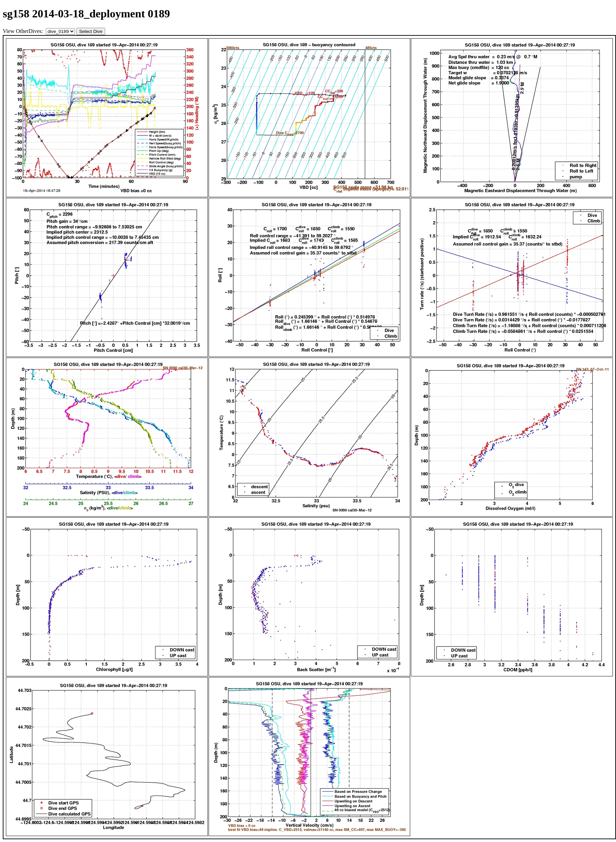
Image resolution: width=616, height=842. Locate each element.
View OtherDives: (24, 31)
